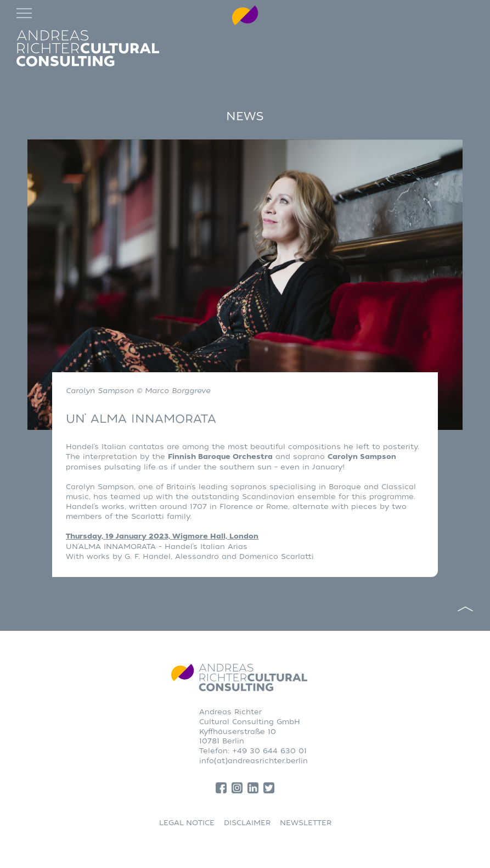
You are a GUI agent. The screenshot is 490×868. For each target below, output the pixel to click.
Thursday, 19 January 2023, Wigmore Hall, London (162, 536)
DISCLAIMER (247, 823)
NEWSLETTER (306, 823)
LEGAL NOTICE (187, 823)
